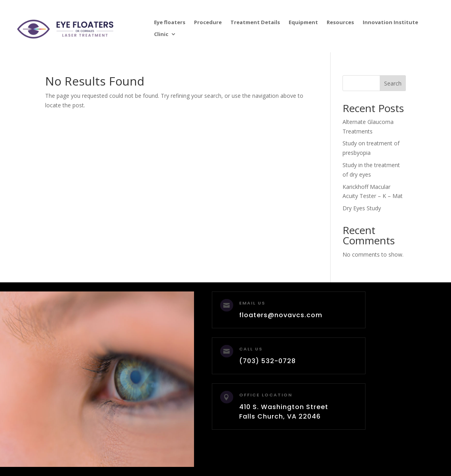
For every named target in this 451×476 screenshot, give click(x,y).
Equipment (303, 23)
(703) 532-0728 (267, 361)
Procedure (208, 23)
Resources (340, 23)
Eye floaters (170, 23)
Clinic (161, 34)
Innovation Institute (390, 23)
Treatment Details (255, 23)
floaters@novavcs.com (281, 315)
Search (393, 83)
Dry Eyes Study (362, 208)
